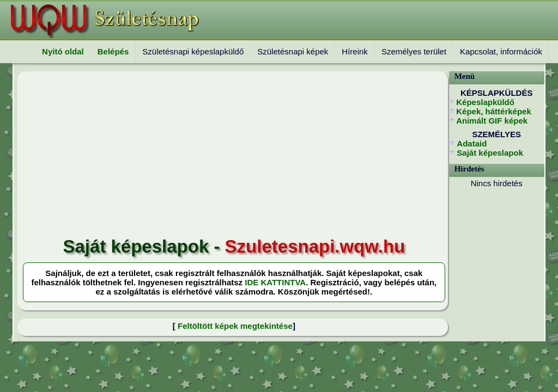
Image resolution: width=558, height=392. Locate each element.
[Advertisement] (234, 155)
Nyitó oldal (63, 51)
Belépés (113, 51)
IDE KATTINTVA (275, 282)
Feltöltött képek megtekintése (235, 326)
